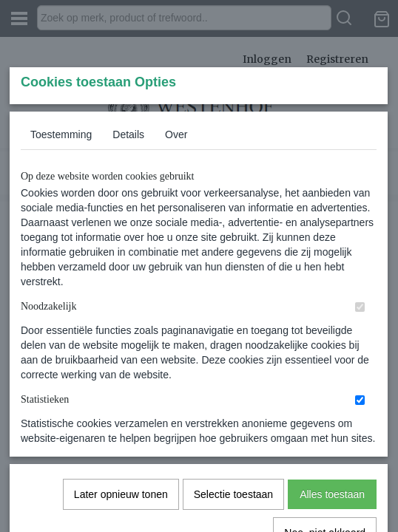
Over (176, 245)
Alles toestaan (332, 440)
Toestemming (61, 245)
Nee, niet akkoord (325, 479)
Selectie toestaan (233, 440)
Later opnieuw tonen (121, 440)
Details (128, 245)
